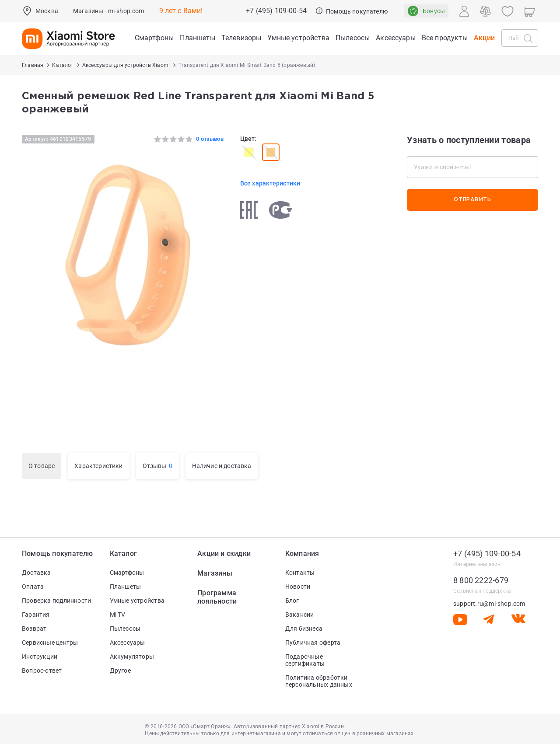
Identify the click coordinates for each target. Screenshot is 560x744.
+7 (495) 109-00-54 (276, 11)
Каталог (123, 554)
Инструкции (40, 657)
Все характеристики (270, 183)
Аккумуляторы (132, 657)
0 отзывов (210, 139)
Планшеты (126, 587)
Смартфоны (127, 573)
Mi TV (118, 615)
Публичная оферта (313, 643)
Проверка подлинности (56, 601)
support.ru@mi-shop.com (489, 604)
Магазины (215, 573)
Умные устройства (137, 601)
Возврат (34, 629)
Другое (120, 671)
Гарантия (36, 615)
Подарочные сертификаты (305, 660)
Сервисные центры (50, 643)
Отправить (472, 200)
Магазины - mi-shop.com (109, 11)
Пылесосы (125, 629)
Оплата (33, 587)
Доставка (37, 573)
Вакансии (300, 615)
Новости (298, 587)
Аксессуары (128, 643)
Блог (292, 601)
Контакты (300, 573)
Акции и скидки (224, 554)
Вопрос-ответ (42, 671)
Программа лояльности (217, 597)
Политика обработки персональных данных (319, 681)
